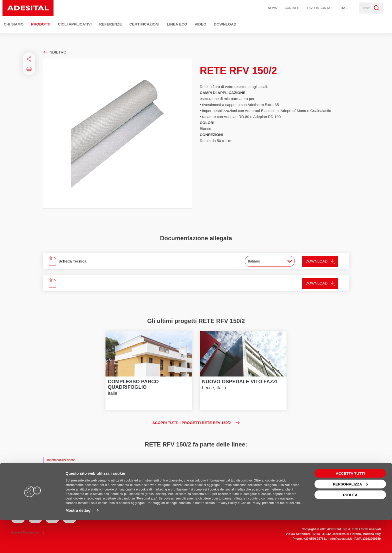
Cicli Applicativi (75, 24)
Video (201, 24)
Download (225, 24)
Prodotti (41, 24)
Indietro (55, 52)
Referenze (111, 24)
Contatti (292, 8)
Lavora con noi (320, 8)
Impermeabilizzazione (61, 460)
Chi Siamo (14, 24)
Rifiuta (350, 528)
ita (344, 8)
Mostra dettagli (79, 543)
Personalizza (350, 517)
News (272, 8)
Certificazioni (144, 24)
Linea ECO (177, 24)
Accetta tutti (350, 506)
